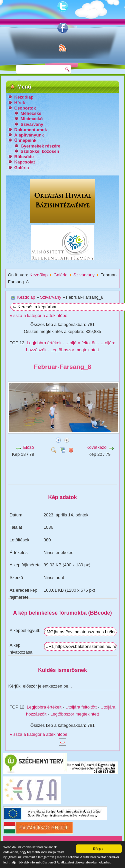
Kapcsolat (25, 162)
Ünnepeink (25, 140)
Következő (96, 447)
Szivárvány (32, 124)
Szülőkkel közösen (40, 151)
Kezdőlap (24, 97)
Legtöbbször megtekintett (75, 350)
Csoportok (25, 108)
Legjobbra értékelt (44, 343)
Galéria (22, 168)
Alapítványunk (29, 135)
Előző (28, 447)
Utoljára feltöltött (81, 343)
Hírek (20, 103)
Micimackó (32, 119)
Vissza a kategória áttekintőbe (38, 315)
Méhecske (31, 113)
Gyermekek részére (40, 146)
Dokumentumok (31, 130)
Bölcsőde (24, 157)
